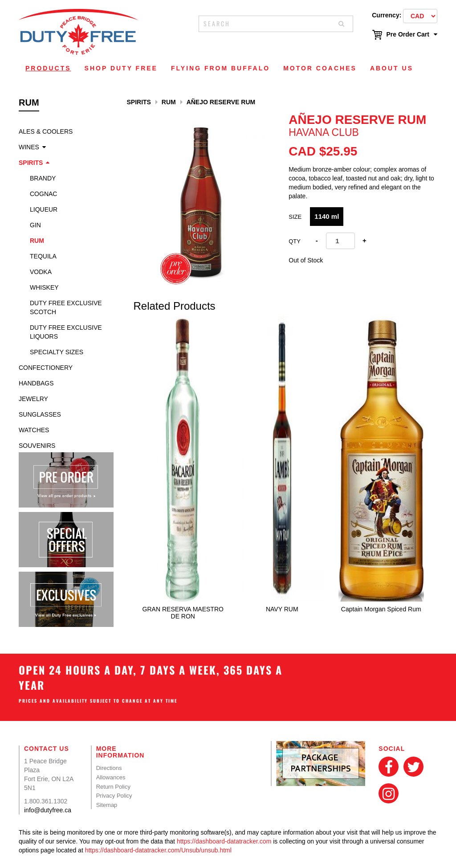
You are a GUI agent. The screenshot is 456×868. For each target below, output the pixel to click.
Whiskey (44, 287)
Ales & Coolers (46, 131)
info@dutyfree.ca (48, 810)
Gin (35, 225)
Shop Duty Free (121, 68)
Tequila (43, 256)
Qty (295, 241)
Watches (34, 430)
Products (48, 68)
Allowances (111, 777)
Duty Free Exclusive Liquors (66, 332)
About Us (392, 68)
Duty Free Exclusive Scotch (66, 307)
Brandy (43, 178)
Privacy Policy (114, 796)
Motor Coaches (320, 68)
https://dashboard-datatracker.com (224, 841)
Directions (109, 768)
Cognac (43, 194)
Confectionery (46, 368)
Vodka (41, 272)
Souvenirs (37, 446)
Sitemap (107, 805)
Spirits (31, 163)
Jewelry (33, 399)
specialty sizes (57, 352)
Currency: (387, 15)
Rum (37, 241)
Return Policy (113, 787)
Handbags (36, 383)
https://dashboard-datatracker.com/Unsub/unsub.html (158, 850)
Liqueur (44, 209)
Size (295, 217)
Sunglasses (40, 414)
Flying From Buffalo (220, 68)
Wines (29, 147)
